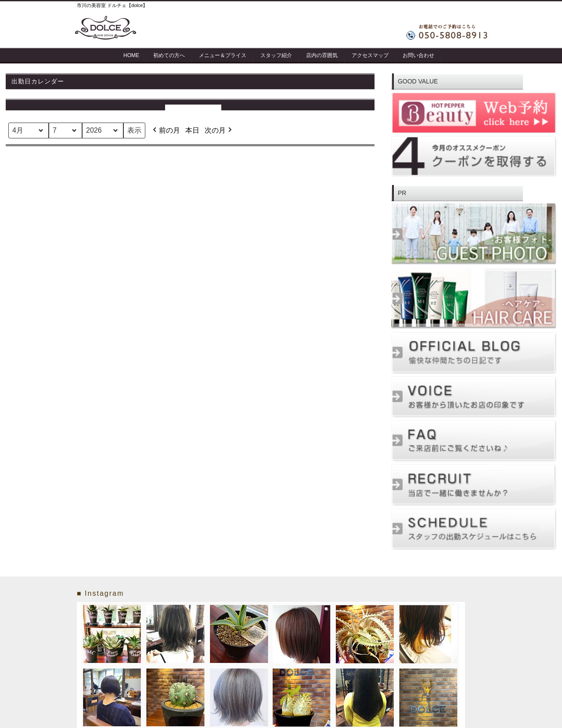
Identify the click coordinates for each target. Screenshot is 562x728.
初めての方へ (169, 55)
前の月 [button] (166, 130)
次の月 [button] (219, 130)
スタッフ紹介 (276, 55)
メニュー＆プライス (223, 55)
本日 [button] (192, 130)
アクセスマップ (370, 55)
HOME (131, 55)
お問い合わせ (418, 55)
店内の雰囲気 (322, 55)
